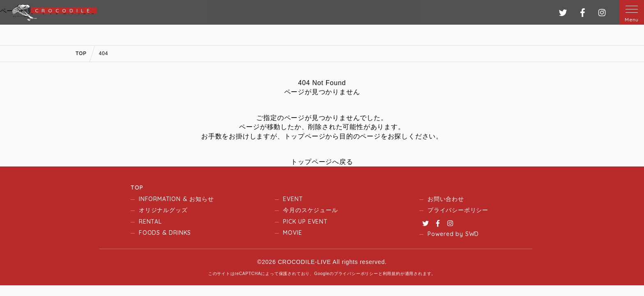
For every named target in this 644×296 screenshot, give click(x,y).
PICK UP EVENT (305, 222)
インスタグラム (602, 13)
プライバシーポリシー (458, 210)
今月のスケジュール (310, 210)
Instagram (450, 223)
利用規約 (392, 274)
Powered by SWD (453, 234)
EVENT (293, 199)
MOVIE (292, 233)
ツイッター (563, 13)
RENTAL (150, 222)
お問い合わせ (446, 199)
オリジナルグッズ (163, 210)
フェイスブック (583, 13)
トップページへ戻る (322, 162)
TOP (137, 187)
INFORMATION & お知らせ (176, 199)
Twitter (425, 223)
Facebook (438, 223)
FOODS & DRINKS (165, 233)
